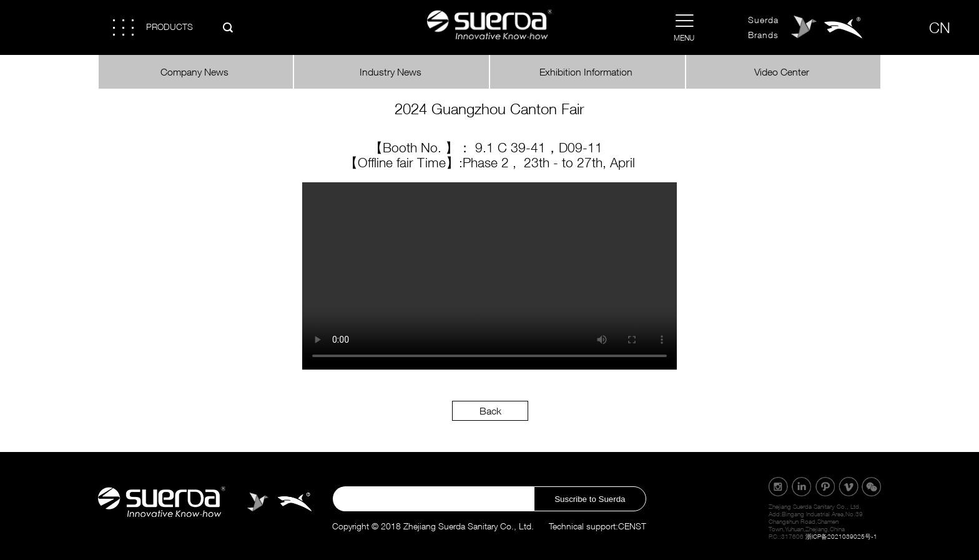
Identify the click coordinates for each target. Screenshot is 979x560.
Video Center (783, 72)
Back (490, 411)
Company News (196, 72)
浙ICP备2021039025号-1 (841, 536)
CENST (632, 526)
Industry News (392, 72)
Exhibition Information (587, 72)
